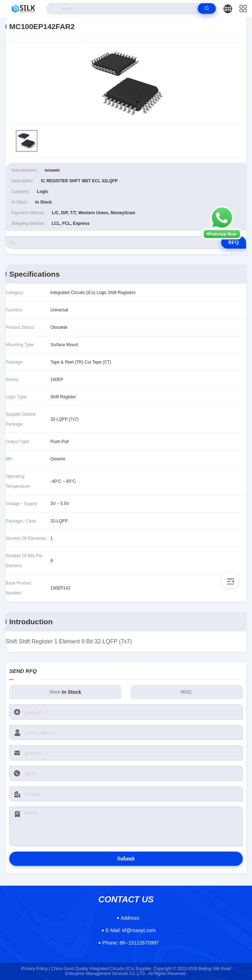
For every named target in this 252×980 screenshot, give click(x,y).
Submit (126, 859)
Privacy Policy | (36, 969)
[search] (207, 9)
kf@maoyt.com (130, 930)
